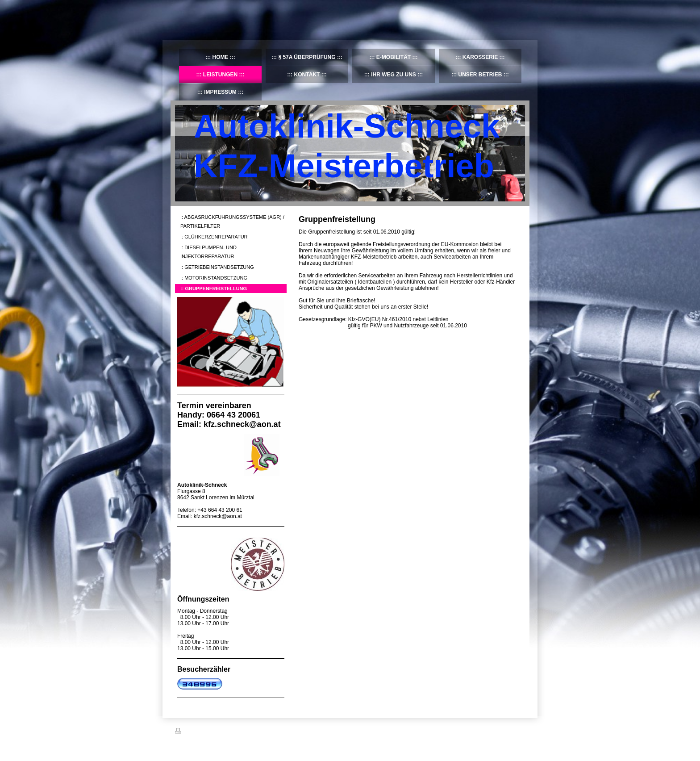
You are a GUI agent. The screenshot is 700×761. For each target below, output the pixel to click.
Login (519, 731)
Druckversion (195, 732)
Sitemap (226, 732)
